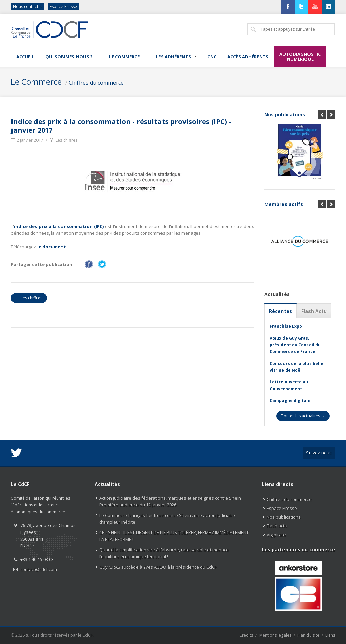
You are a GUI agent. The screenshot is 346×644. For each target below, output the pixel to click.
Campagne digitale (290, 401)
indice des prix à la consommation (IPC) (59, 226)
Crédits (246, 635)
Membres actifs (284, 204)
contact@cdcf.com (39, 569)
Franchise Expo (286, 326)
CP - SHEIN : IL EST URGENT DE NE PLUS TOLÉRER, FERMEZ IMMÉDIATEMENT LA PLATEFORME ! (174, 536)
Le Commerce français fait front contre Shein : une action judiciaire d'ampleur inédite (167, 519)
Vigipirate (276, 535)
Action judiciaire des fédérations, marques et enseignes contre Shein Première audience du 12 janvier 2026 (170, 501)
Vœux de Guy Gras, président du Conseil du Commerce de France (295, 345)
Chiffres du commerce (96, 83)
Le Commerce (36, 82)
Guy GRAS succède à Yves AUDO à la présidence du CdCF (158, 567)
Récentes (280, 311)
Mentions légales (275, 635)
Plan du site (308, 635)
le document (52, 247)
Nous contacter (28, 7)
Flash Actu (314, 311)
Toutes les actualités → (303, 416)
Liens (330, 635)
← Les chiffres (29, 298)
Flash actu (277, 526)
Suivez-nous (319, 453)
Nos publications (285, 114)
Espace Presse (63, 7)
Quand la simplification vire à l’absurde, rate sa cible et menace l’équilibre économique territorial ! (164, 553)
